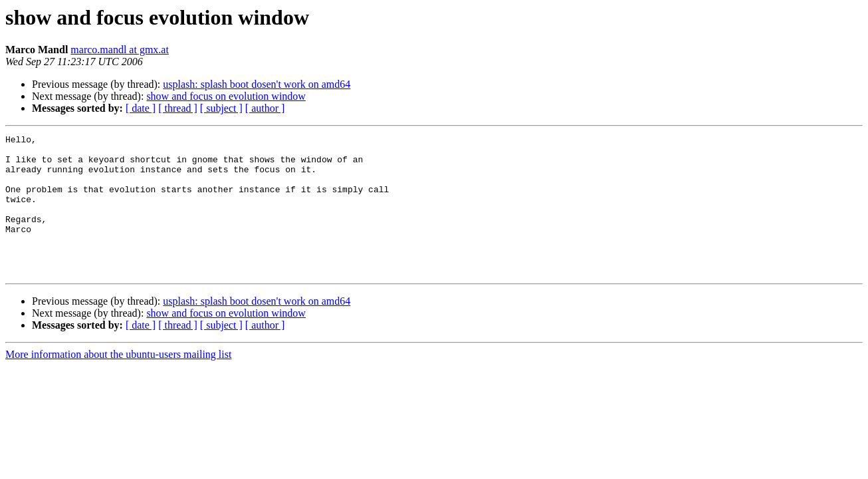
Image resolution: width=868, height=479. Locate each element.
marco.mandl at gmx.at (120, 50)
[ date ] (141, 108)
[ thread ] (178, 108)
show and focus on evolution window (226, 96)
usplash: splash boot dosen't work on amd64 (257, 84)
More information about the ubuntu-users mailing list (118, 382)
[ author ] (265, 108)
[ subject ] (221, 108)
